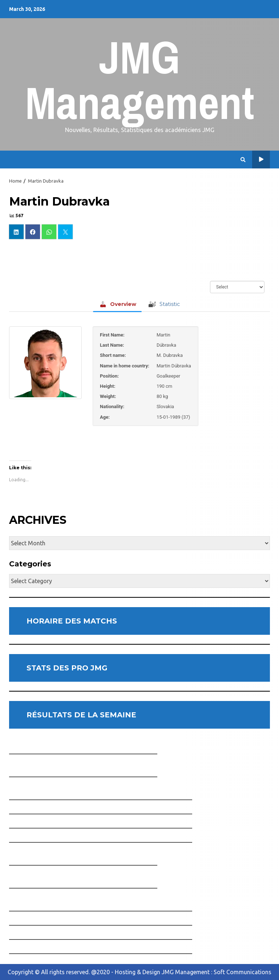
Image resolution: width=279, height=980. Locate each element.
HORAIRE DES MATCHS (72, 621)
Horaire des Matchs (261, 160)
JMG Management (140, 80)
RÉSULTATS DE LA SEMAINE (81, 715)
